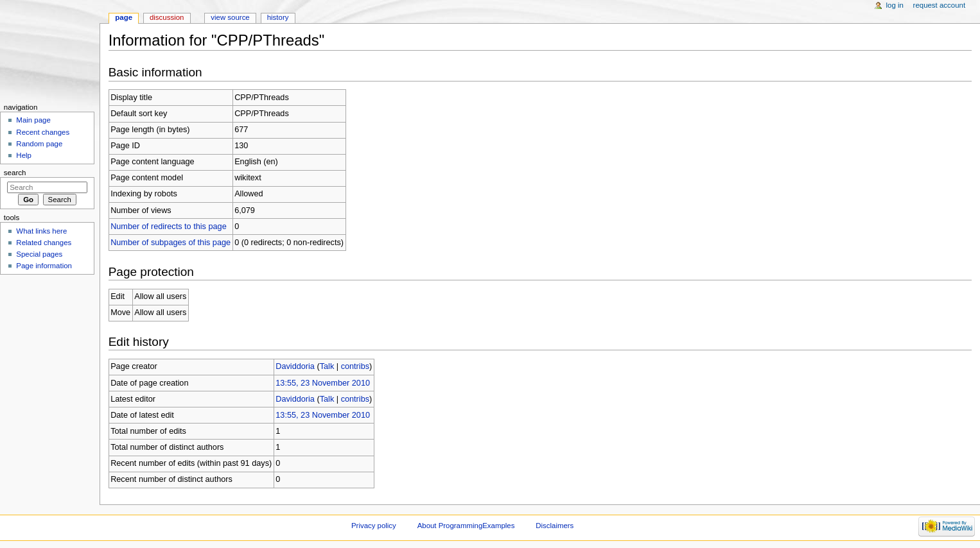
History (278, 17)
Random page (39, 144)
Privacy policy (374, 526)
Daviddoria (295, 366)
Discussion (167, 17)
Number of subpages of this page (171, 243)
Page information (44, 266)
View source (230, 17)
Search (15, 173)
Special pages (39, 254)
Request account (940, 5)
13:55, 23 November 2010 (323, 383)
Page (124, 17)
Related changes (44, 243)
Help (24, 155)
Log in (895, 5)
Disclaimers (555, 526)
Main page (33, 120)
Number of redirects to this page (169, 227)
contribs (355, 366)
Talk (327, 366)
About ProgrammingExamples (466, 526)
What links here (41, 231)
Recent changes (43, 132)
